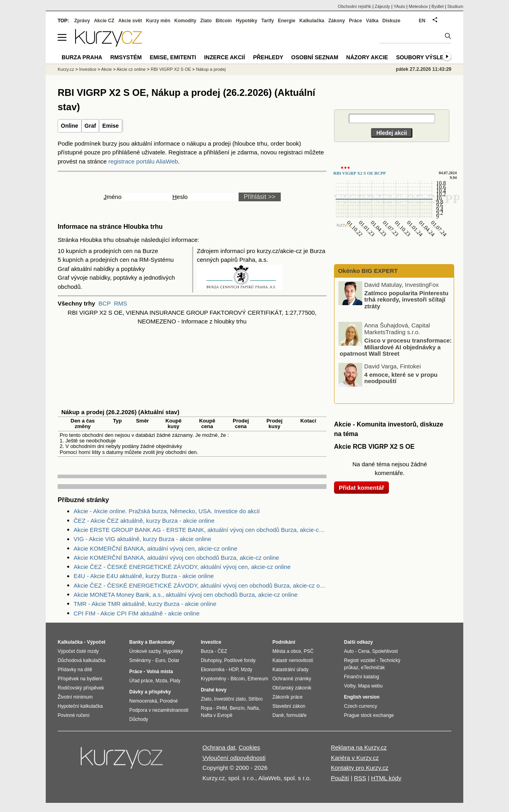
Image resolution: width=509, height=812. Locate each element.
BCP (105, 303)
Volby (350, 686)
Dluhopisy (211, 660)
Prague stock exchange (369, 715)
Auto (349, 651)
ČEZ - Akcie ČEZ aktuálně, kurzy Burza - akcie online (144, 521)
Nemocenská (143, 701)
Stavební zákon (289, 706)
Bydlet (438, 6)
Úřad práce (141, 681)
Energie (287, 21)
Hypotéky (247, 21)
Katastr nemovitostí (293, 660)
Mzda (161, 681)
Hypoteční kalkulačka (80, 706)
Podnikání (284, 642)
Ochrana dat (219, 747)
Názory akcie (367, 57)
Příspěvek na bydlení (80, 679)
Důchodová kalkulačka (82, 660)
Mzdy (247, 670)
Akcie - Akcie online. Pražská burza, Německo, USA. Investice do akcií (167, 511)
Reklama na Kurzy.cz (359, 747)
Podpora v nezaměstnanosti (159, 710)
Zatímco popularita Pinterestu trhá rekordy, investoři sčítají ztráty (406, 299)
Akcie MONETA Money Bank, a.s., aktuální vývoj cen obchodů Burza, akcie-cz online (186, 595)
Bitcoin (224, 21)
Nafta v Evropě (217, 715)
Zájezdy (382, 6)
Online (70, 126)
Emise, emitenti (173, 57)
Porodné (169, 701)
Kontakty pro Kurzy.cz (360, 768)
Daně (278, 715)
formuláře (296, 715)
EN (422, 21)
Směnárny (140, 660)
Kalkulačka (312, 21)
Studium (455, 6)
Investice (88, 69)
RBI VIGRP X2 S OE (171, 69)
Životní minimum (75, 697)
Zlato (206, 21)
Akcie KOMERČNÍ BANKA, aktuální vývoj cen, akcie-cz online (155, 548)
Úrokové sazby (145, 651)
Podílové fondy (240, 660)
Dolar (174, 660)
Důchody (139, 719)
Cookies (249, 747)
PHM (222, 708)
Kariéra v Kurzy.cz (355, 758)
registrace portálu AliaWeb (143, 161)
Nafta (253, 708)
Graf (90, 126)
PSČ (309, 651)
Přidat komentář (361, 488)
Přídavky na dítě (75, 670)
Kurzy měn (158, 21)
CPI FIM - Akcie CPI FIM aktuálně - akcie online (137, 613)
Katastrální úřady (290, 670)
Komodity (185, 21)
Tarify (268, 21)
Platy (175, 681)
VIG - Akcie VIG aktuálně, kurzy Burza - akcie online (142, 539)
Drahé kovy (214, 690)
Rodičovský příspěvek (81, 688)
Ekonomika (213, 670)
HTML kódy (386, 778)
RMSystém (126, 57)
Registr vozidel (360, 660)
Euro (160, 660)
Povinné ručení (74, 715)
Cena (364, 651)
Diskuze (391, 21)
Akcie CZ (104, 21)
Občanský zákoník (292, 688)
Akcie (106, 69)
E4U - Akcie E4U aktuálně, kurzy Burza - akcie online (144, 576)
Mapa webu (370, 686)
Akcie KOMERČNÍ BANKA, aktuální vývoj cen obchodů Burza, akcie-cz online (176, 558)
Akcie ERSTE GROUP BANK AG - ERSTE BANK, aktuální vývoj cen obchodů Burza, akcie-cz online (200, 530)
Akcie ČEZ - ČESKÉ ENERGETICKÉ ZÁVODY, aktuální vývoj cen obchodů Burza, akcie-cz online (200, 585)
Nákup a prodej (211, 69)
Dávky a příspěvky (150, 692)
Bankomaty (162, 642)
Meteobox (418, 6)
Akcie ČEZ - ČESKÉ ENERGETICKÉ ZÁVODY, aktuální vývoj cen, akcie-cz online (182, 567)
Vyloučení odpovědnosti (234, 758)
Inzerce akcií (224, 57)
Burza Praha (82, 57)
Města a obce (287, 651)
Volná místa (159, 672)
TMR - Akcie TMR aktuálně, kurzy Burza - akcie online (145, 604)
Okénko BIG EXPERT (367, 271)
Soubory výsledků (426, 57)
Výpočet (96, 642)
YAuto (399, 6)
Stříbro (255, 699)
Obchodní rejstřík (355, 6)
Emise (110, 126)
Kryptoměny (214, 679)
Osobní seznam (315, 57)
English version (362, 697)
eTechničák (373, 668)
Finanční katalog (361, 677)
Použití (340, 778)
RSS (360, 778)
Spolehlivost (385, 651)
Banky (136, 642)
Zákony (336, 21)
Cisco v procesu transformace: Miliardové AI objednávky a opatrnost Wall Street (396, 347)
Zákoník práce (288, 697)
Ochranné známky (292, 679)
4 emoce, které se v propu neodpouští (401, 378)
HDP (233, 670)
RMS (120, 303)
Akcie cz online (131, 69)
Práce (356, 21)
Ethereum (258, 679)
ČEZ (222, 651)
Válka (372, 21)
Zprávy (82, 21)
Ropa (207, 708)
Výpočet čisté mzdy (78, 651)
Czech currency (360, 706)
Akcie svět (130, 21)
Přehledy (268, 57)
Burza (207, 651)
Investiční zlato (230, 699)
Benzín (237, 708)
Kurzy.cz (66, 69)
